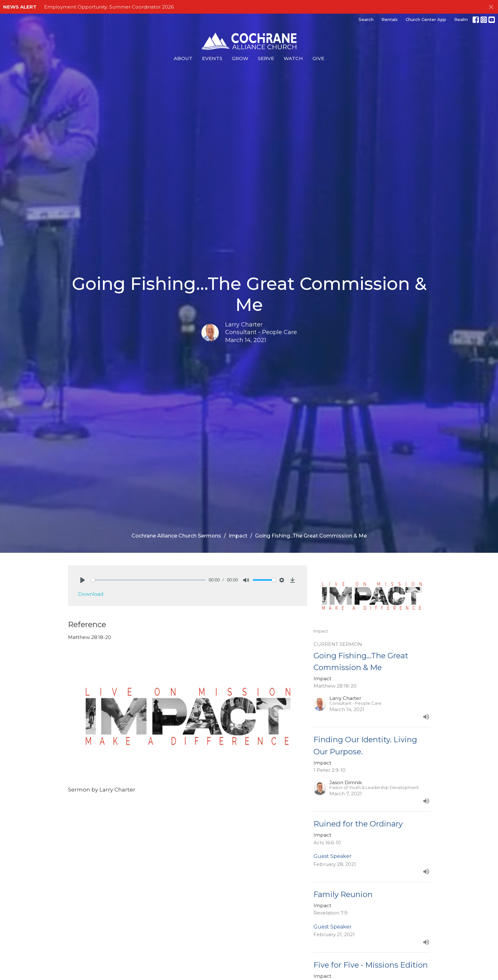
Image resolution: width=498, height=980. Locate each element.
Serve (266, 58)
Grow (240, 58)
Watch (293, 58)
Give (318, 58)
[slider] (148, 580)
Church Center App (426, 19)
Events (212, 58)
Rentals (390, 19)
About (183, 58)
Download (91, 594)
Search (366, 19)
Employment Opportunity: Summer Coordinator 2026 (109, 7)
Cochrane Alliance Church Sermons (176, 536)
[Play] (83, 580)
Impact (238, 536)
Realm (461, 19)
